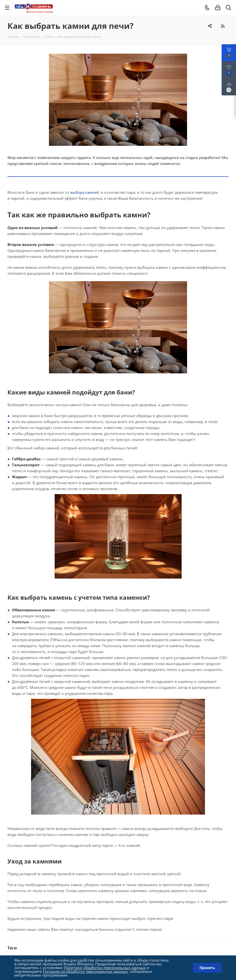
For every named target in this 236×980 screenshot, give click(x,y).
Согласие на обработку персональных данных (85, 971)
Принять (207, 968)
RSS (223, 26)
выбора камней (85, 192)
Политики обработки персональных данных (105, 968)
